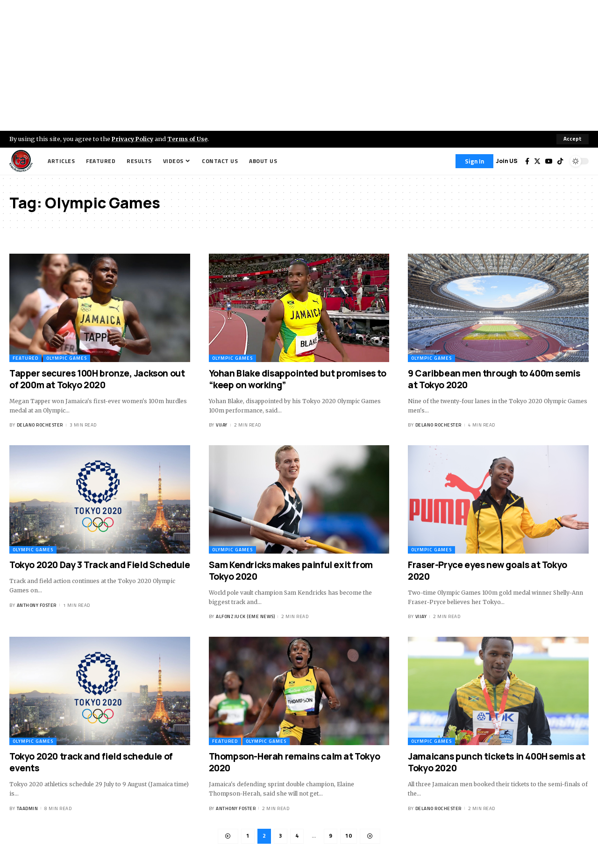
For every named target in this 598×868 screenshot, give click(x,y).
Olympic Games (67, 358)
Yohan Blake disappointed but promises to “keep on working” (298, 379)
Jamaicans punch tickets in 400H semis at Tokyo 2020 (496, 763)
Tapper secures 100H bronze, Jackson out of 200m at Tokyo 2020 (97, 379)
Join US (507, 161)
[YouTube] (549, 161)
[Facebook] (527, 161)
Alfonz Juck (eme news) (245, 617)
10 (349, 836)
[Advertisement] (299, 65)
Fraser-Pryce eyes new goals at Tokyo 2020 (488, 571)
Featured (25, 358)
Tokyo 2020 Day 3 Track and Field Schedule (100, 565)
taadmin (28, 808)
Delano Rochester (40, 425)
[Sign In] (474, 161)
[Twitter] (537, 161)
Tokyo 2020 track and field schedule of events (91, 763)
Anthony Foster (37, 605)
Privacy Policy (134, 139)
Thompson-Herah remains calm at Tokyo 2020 (295, 763)
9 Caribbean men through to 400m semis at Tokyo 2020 (494, 379)
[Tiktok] (560, 161)
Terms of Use (190, 139)
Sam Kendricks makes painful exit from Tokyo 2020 (291, 571)
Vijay (222, 425)
